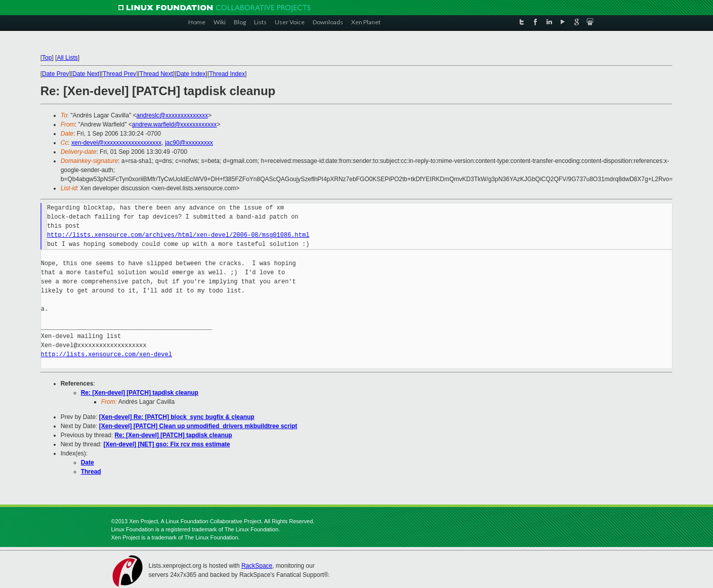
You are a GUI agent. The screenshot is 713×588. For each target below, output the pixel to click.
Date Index (191, 74)
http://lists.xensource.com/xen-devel (107, 354)
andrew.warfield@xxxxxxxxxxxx (175, 124)
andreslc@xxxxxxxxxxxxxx (173, 115)
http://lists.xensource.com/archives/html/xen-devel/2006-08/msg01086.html (178, 235)
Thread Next (156, 74)
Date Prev (55, 74)
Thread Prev (119, 74)
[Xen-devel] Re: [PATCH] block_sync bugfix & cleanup (177, 417)
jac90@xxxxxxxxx (189, 143)
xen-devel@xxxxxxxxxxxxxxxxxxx (116, 143)
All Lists (67, 58)
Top (47, 58)
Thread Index (227, 74)
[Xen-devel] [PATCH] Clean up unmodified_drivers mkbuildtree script (198, 426)
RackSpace (257, 566)
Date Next (86, 74)
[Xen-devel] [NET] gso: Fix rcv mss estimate (166, 444)
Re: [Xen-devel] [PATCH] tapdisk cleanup (140, 393)
